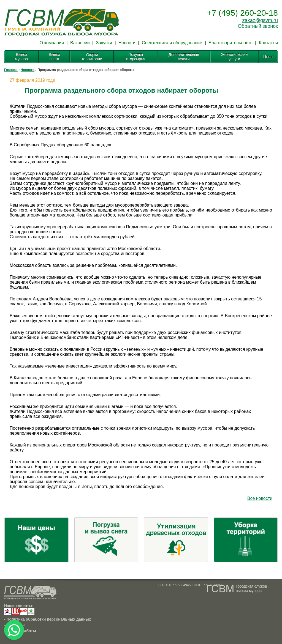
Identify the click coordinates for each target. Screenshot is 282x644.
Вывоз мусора (21, 57)
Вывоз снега (54, 57)
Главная (11, 70)
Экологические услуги (234, 57)
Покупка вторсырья (136, 57)
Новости (127, 43)
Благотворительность (231, 43)
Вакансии (80, 43)
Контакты (268, 43)
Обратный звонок (258, 26)
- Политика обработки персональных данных (48, 619)
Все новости (260, 498)
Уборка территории (92, 57)
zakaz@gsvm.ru (260, 20)
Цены (268, 57)
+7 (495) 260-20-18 (242, 13)
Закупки (104, 43)
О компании (52, 43)
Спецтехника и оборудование (172, 43)
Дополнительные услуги (184, 57)
